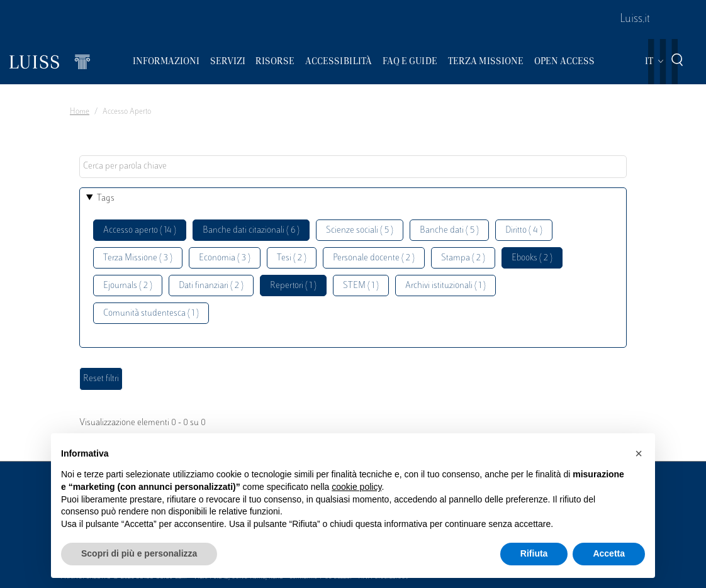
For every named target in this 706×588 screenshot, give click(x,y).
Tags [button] (106, 198)
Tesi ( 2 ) (292, 258)
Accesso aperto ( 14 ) (140, 230)
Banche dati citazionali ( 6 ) (251, 230)
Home (80, 112)
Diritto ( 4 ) (524, 230)
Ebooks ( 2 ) (532, 258)
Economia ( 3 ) (225, 258)
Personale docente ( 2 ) (374, 258)
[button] (639, 453)
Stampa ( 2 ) (463, 258)
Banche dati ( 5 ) (449, 230)
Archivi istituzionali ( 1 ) (445, 286)
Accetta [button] (609, 553)
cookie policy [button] (356, 487)
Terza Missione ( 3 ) (138, 258)
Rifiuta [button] (534, 553)
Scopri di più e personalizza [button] (139, 553)
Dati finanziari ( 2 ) (211, 286)
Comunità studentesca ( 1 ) (151, 313)
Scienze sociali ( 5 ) (360, 230)
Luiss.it (635, 19)
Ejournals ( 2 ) (128, 286)
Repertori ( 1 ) (293, 286)
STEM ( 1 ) (361, 286)
